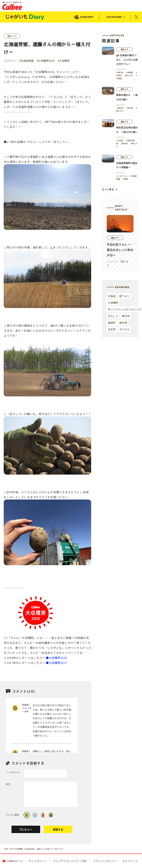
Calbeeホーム (15, 861)
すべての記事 (16, 849)
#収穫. (125, 179)
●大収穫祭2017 (56, 663)
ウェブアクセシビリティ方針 (70, 861)
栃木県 (123, 323)
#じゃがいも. (122, 176)
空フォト (124, 296)
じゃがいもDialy (25, 17)
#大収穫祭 (64, 61)
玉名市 (112, 329)
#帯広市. (120, 72)
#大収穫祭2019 (46, 61)
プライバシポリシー (105, 861)
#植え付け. (129, 75)
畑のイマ (12, 36)
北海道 (112, 296)
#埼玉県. (130, 108)
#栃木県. (120, 108)
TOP (6, 849)
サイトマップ (130, 861)
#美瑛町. (130, 72)
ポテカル (124, 329)
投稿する (58, 829)
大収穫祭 (113, 303)
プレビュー (26, 829)
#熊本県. (125, 143)
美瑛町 (112, 323)
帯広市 (126, 316)
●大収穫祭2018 (56, 658)
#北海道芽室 (26, 61)
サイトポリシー (38, 861)
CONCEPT (87, 17)
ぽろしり (113, 316)
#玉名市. (120, 140)
